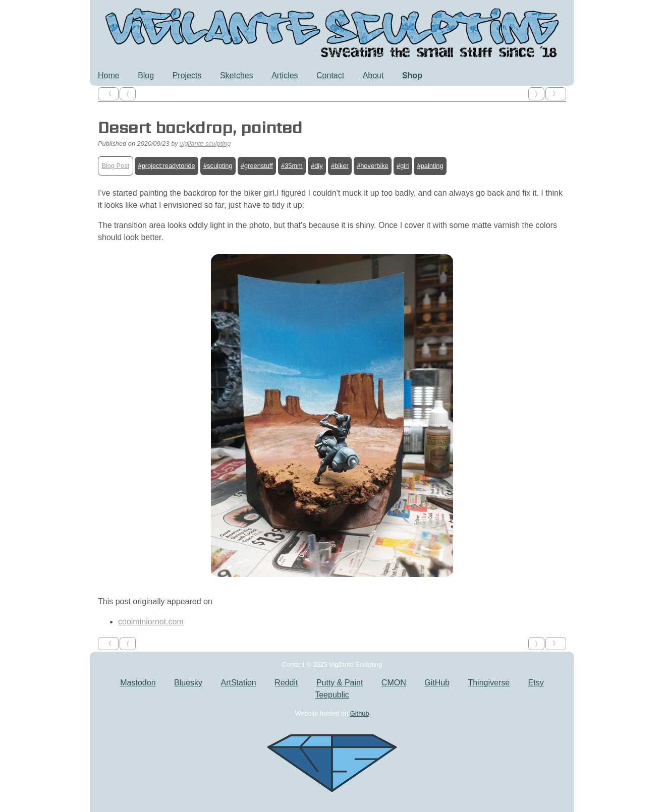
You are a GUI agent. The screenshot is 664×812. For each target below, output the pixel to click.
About (373, 75)
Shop (412, 75)
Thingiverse (489, 683)
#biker (340, 166)
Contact (330, 75)
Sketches (237, 75)
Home (109, 75)
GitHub (437, 683)
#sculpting (218, 166)
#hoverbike (373, 166)
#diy (317, 166)
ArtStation (238, 683)
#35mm (292, 166)
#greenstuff (257, 166)
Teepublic (332, 695)
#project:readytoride (167, 166)
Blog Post (115, 166)
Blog (146, 75)
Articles (285, 75)
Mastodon (138, 683)
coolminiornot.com (151, 622)
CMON (394, 683)
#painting (430, 166)
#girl (403, 166)
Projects (187, 75)
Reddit (286, 683)
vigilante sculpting (205, 143)
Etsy (536, 683)
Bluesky (188, 683)
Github (360, 713)
